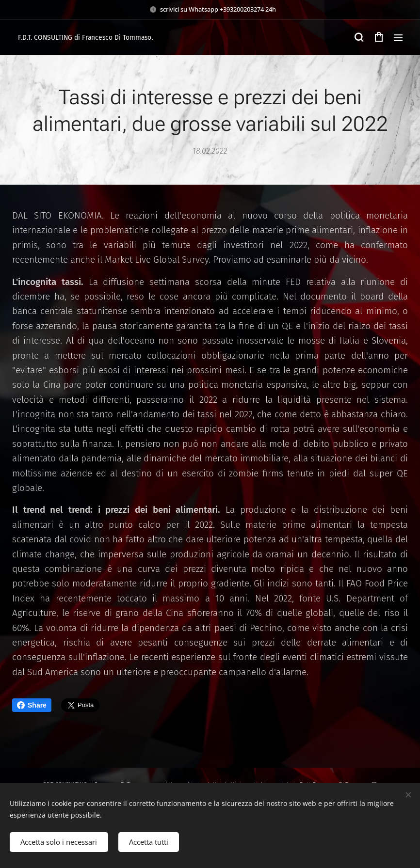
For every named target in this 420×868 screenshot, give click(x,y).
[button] (359, 37)
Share (32, 705)
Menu (398, 38)
